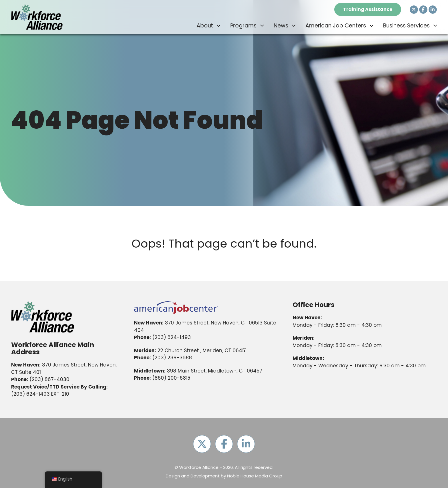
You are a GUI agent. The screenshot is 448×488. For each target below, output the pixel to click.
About (205, 26)
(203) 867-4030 (49, 379)
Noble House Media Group (255, 476)
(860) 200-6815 (171, 378)
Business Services (406, 26)
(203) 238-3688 (172, 358)
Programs (243, 26)
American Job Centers (336, 26)
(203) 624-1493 (30, 394)
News (281, 26)
